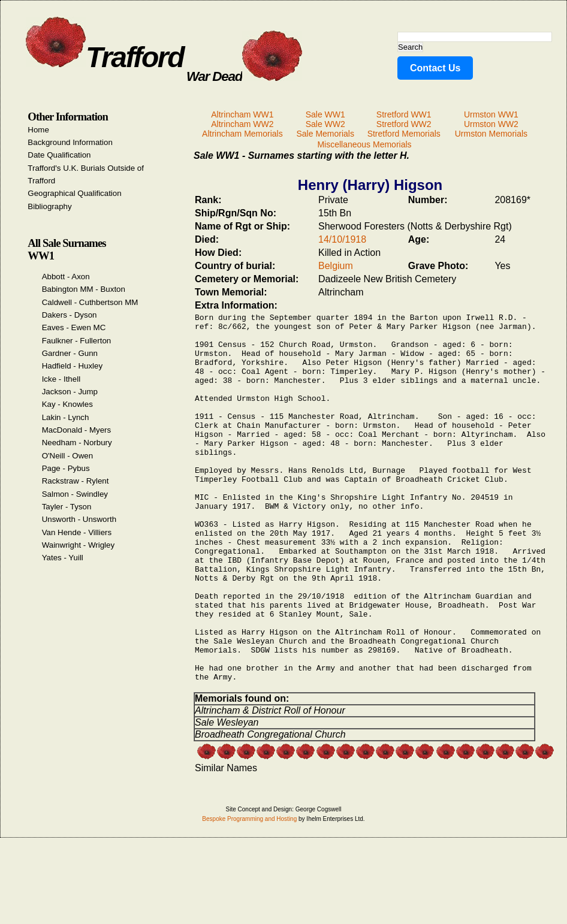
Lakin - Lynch (66, 417)
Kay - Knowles (67, 404)
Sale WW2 (325, 124)
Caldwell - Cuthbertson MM (90, 302)
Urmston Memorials (491, 134)
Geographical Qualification (74, 193)
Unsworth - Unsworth (79, 519)
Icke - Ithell (61, 379)
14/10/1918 (342, 239)
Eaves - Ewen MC (74, 327)
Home (38, 130)
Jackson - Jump (70, 392)
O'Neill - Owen (68, 456)
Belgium (336, 266)
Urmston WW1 (491, 114)
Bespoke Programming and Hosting (249, 894)
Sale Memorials (325, 134)
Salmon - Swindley (75, 494)
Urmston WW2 (491, 124)
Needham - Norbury (77, 443)
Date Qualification (59, 155)
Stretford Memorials (404, 134)
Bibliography (49, 206)
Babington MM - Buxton (84, 289)
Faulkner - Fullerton (77, 341)
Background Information (70, 142)
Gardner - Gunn (70, 353)
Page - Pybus (66, 468)
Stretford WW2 (404, 124)
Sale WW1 (325, 114)
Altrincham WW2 (242, 124)
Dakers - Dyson (70, 315)
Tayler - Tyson (67, 507)
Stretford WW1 (404, 114)
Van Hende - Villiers (77, 532)
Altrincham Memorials (242, 134)
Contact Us (435, 68)
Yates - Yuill (63, 558)
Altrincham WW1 (242, 114)
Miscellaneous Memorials (364, 144)
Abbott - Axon (66, 277)
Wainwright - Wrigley (78, 545)
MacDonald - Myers (77, 430)
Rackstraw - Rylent (76, 481)
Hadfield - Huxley (72, 366)
